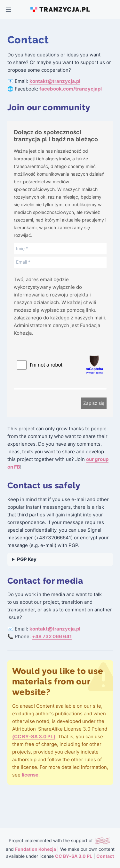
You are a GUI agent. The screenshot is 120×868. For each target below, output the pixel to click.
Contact (105, 856)
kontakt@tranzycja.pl (55, 81)
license (30, 775)
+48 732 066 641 (52, 637)
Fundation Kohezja (36, 849)
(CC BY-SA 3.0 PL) (34, 737)
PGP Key (27, 559)
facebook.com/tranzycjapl (71, 89)
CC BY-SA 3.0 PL (74, 856)
